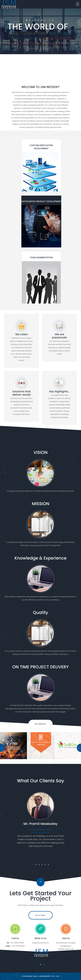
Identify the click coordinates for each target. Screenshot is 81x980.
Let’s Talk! (40, 915)
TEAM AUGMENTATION (41, 257)
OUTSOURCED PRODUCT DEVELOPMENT (41, 201)
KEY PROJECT (40, 724)
